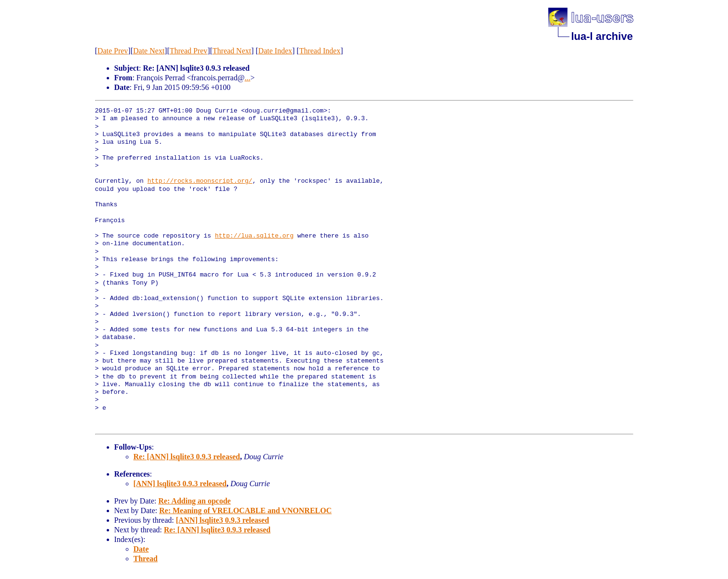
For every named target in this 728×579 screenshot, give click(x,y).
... (247, 78)
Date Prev (113, 51)
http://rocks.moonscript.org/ (200, 181)
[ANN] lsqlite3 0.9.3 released (180, 484)
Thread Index (320, 51)
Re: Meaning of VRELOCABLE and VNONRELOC (245, 510)
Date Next (149, 51)
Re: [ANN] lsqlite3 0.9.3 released (187, 457)
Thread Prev (189, 51)
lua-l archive (602, 36)
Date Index (275, 51)
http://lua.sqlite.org (254, 236)
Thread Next (232, 51)
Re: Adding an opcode (194, 501)
